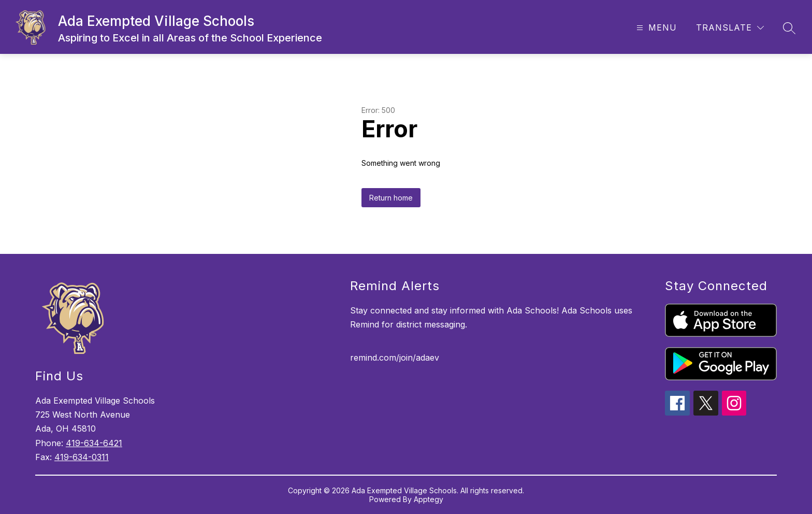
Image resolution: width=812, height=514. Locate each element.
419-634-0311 (82, 457)
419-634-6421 (94, 443)
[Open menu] (655, 28)
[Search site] (789, 28)
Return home (391, 198)
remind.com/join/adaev (395, 358)
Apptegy (429, 499)
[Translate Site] (730, 28)
